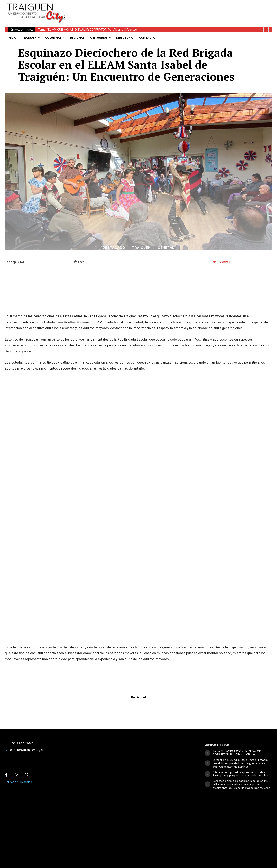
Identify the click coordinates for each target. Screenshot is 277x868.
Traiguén (141, 248)
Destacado (114, 248)
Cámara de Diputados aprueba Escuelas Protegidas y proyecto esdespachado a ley (240, 774)
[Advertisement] (171, 9)
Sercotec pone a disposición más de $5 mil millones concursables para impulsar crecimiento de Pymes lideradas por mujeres (241, 784)
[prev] (260, 30)
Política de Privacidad (18, 782)
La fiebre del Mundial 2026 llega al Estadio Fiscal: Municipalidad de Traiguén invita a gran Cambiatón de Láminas (240, 763)
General (166, 248)
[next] (266, 30)
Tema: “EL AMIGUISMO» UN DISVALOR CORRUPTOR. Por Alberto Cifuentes (87, 30)
